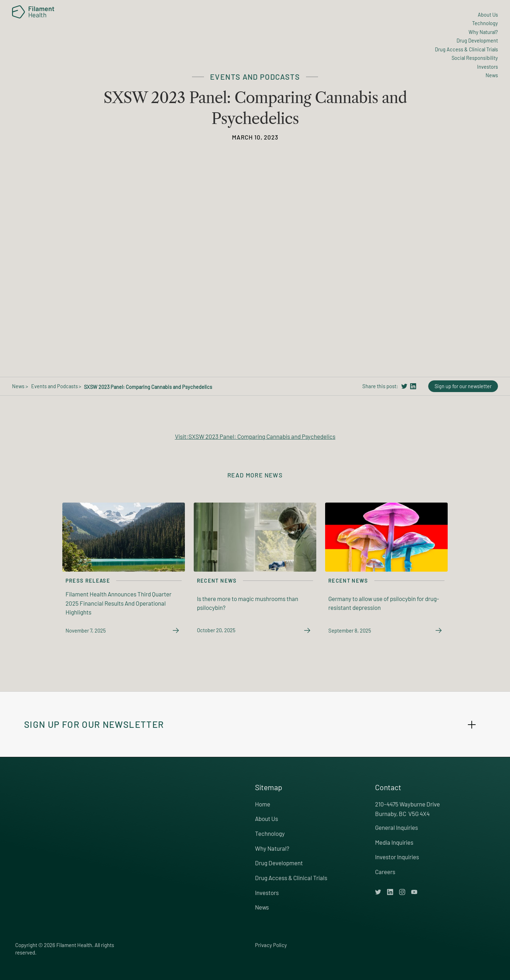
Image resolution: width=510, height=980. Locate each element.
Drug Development (279, 863)
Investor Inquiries (397, 857)
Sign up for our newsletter (463, 386)
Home (263, 804)
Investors (267, 893)
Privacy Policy (271, 945)
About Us (267, 818)
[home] (33, 12)
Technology (270, 833)
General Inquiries (396, 827)
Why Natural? (272, 848)
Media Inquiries (394, 842)
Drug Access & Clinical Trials (291, 878)
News (262, 907)
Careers (385, 872)
